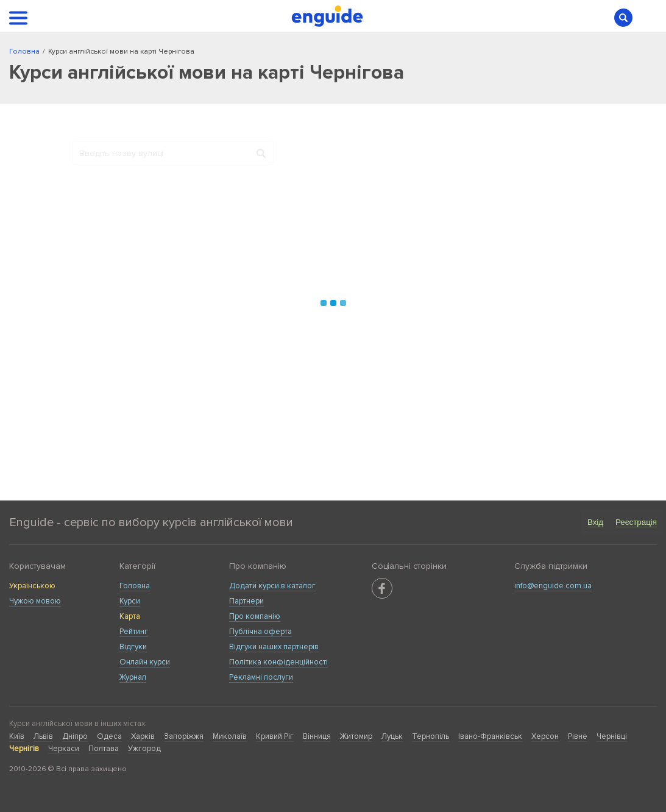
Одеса (109, 736)
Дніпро (75, 736)
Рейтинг (134, 632)
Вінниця (317, 736)
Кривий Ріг (275, 736)
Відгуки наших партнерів (274, 647)
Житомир (356, 736)
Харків (143, 736)
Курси (130, 601)
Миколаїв (230, 736)
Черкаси (64, 749)
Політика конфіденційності (278, 662)
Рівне (578, 736)
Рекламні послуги (261, 677)
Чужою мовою (35, 601)
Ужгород (144, 749)
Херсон (545, 736)
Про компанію (255, 616)
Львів (43, 736)
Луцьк (392, 736)
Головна (135, 586)
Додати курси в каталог (272, 586)
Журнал (133, 677)
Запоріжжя (184, 736)
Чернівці (612, 736)
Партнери (246, 601)
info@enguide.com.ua (553, 586)
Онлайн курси (145, 662)
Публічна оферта (260, 632)
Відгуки (133, 647)
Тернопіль (430, 736)
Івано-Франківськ (490, 736)
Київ (17, 736)
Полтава (104, 749)
